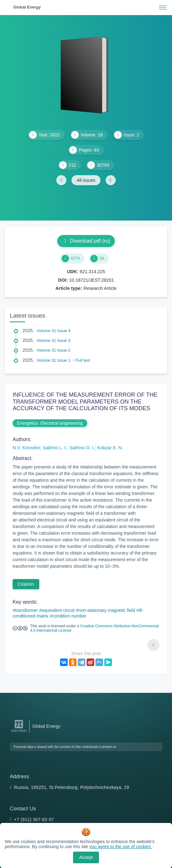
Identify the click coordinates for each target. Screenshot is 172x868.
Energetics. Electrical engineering (50, 423)
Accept (86, 857)
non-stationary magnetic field (107, 610)
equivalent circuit (58, 610)
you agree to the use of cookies (121, 847)
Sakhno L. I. (55, 448)
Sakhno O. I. (82, 448)
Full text (82, 360)
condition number (69, 616)
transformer (27, 610)
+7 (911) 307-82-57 (34, 819)
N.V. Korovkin (26, 448)
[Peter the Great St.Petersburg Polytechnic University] (19, 732)
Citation (26, 584)
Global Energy (27, 7)
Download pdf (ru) (86, 241)
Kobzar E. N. (110, 448)
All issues (86, 180)
